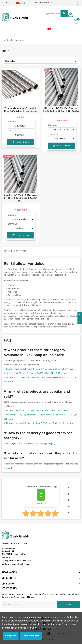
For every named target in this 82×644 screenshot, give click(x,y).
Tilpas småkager (31, 636)
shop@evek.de (24, 564)
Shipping (51, 444)
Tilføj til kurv (21, 142)
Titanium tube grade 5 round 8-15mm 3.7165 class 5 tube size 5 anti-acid (40, 369)
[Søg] (55, 13)
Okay (69, 605)
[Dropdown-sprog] (22, 3)
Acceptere (11, 636)
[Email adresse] (29, 605)
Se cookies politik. (47, 628)
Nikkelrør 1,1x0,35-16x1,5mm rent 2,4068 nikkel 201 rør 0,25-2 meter (61, 110)
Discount (8, 468)
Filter (80, 319)
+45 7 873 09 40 (44, 3)
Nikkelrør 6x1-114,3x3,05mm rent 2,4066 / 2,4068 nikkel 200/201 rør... (21, 198)
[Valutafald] (5, 3)
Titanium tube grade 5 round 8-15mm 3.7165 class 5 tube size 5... (21, 110)
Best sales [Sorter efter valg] (10, 61)
